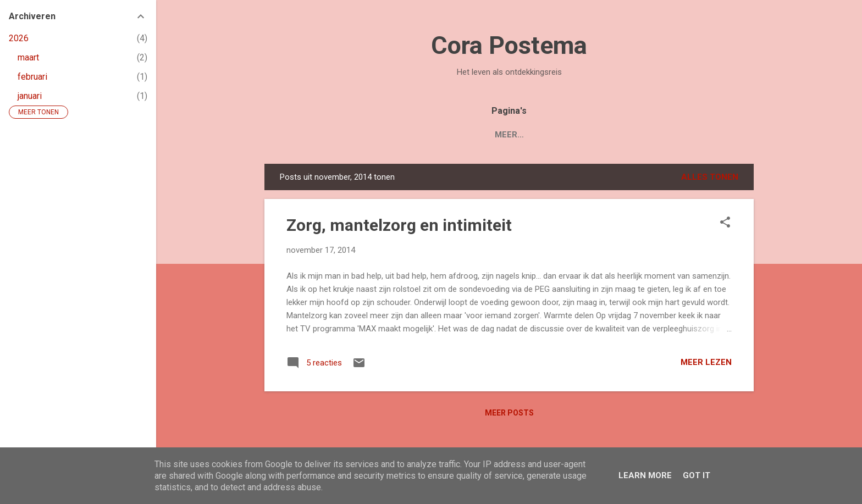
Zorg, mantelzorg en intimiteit (399, 225)
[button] (725, 223)
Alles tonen (710, 177)
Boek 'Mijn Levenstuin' (421, 135)
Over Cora (564, 135)
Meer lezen (706, 362)
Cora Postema (509, 45)
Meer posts (509, 413)
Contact (628, 135)
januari (30, 96)
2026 (19, 38)
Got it (697, 475)
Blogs (506, 135)
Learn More (645, 475)
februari (32, 77)
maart (28, 57)
